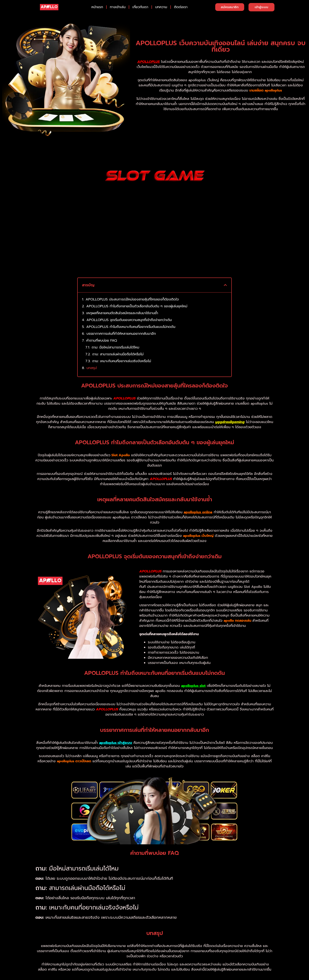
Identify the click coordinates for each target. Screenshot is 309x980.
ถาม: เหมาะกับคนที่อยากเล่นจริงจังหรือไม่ (122, 353)
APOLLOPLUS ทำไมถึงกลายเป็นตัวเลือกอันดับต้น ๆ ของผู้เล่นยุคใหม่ (137, 298)
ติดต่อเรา (181, 7)
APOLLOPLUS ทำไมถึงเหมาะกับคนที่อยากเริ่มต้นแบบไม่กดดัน (131, 319)
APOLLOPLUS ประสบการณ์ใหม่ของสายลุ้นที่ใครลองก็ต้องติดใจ (132, 291)
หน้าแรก (97, 7)
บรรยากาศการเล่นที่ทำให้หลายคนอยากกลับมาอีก (121, 326)
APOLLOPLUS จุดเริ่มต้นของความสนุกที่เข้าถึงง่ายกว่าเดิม (129, 312)
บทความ (161, 7)
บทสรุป (92, 360)
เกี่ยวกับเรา (140, 7)
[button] (225, 277)
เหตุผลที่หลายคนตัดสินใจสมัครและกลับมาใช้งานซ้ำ (122, 305)
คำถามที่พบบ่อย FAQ (102, 333)
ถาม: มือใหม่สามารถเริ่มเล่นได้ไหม (115, 339)
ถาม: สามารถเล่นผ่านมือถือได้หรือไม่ (118, 346)
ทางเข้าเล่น (118, 7)
